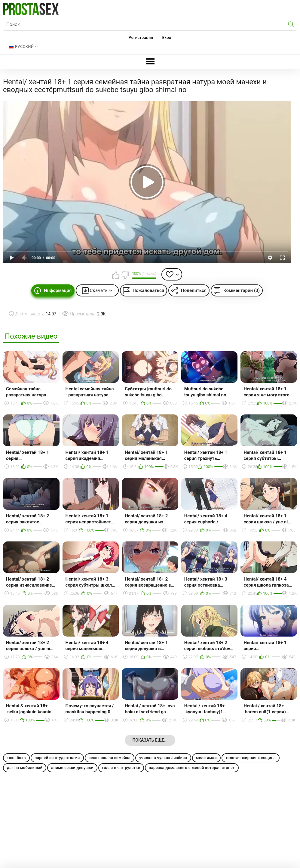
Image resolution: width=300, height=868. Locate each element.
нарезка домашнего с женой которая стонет (192, 768)
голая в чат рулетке (121, 768)
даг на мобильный (25, 768)
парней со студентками (57, 758)
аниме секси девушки (72, 768)
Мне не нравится (125, 275)
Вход (167, 37)
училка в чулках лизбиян (163, 758)
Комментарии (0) (242, 290)
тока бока (16, 758)
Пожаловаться (148, 290)
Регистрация (141, 37)
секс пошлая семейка (110, 758)
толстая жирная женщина (251, 758)
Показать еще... (150, 740)
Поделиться (194, 290)
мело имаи (206, 758)
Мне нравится (116, 275)
